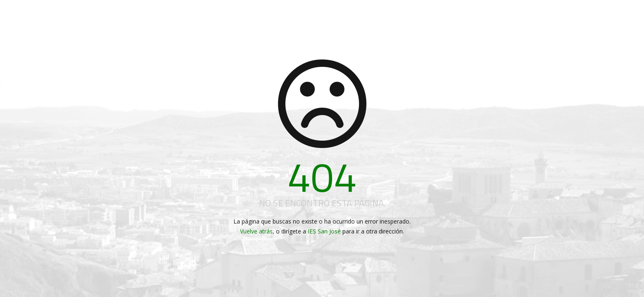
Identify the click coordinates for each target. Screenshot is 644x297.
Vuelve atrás (256, 231)
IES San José (324, 231)
